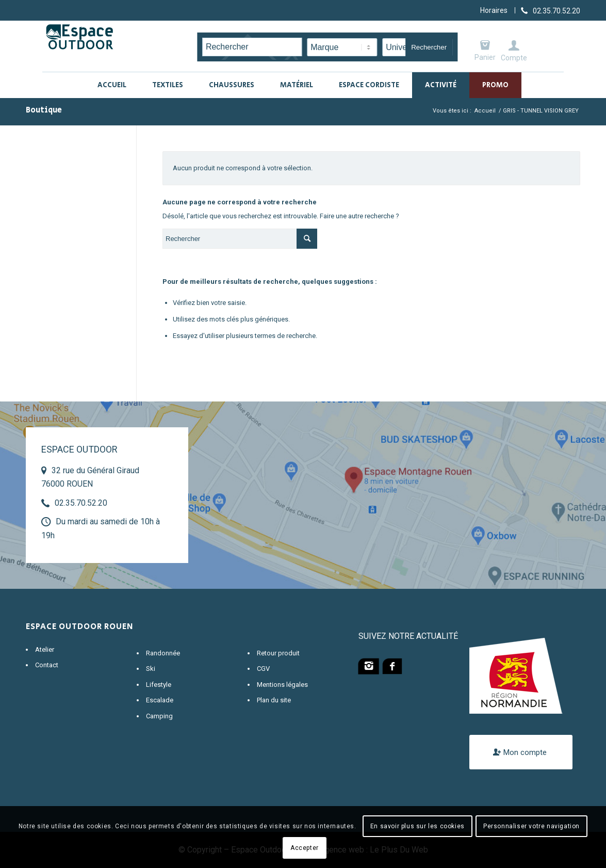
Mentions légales (282, 685)
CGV (263, 669)
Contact (47, 665)
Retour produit (278, 653)
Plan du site (274, 700)
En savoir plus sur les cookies (417, 826)
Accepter (305, 848)
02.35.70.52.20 (81, 503)
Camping (159, 716)
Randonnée (163, 653)
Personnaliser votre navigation (531, 826)
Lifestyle (159, 685)
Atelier (45, 649)
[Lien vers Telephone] (551, 10)
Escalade (160, 700)
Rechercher (429, 47)
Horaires (494, 10)
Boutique (44, 110)
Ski (151, 669)
